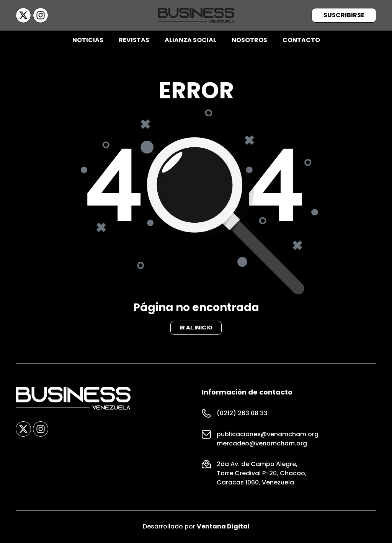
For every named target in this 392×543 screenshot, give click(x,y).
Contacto (301, 40)
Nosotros (249, 40)
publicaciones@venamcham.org (268, 435)
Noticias (88, 40)
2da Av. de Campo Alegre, (257, 464)
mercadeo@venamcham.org (262, 444)
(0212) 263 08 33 (242, 413)
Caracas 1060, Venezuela (255, 483)
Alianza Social (190, 40)
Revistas (134, 40)
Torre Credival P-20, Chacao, (262, 474)
